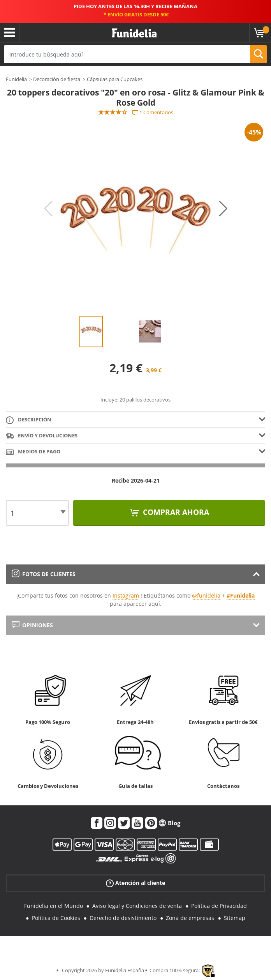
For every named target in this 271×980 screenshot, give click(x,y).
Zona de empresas (190, 918)
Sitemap (235, 918)
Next (223, 209)
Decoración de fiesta (57, 79)
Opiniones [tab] (32, 625)
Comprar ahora (175, 512)
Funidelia (16, 79)
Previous (48, 209)
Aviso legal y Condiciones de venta (137, 906)
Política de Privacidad (219, 906)
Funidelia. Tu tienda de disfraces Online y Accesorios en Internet (134, 33)
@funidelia (206, 595)
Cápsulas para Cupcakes (115, 79)
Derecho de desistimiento (123, 918)
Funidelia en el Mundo (54, 906)
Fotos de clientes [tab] (44, 574)
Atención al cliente (135, 883)
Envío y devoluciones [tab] (42, 436)
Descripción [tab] (29, 420)
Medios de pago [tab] (33, 452)
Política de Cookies (56, 918)
